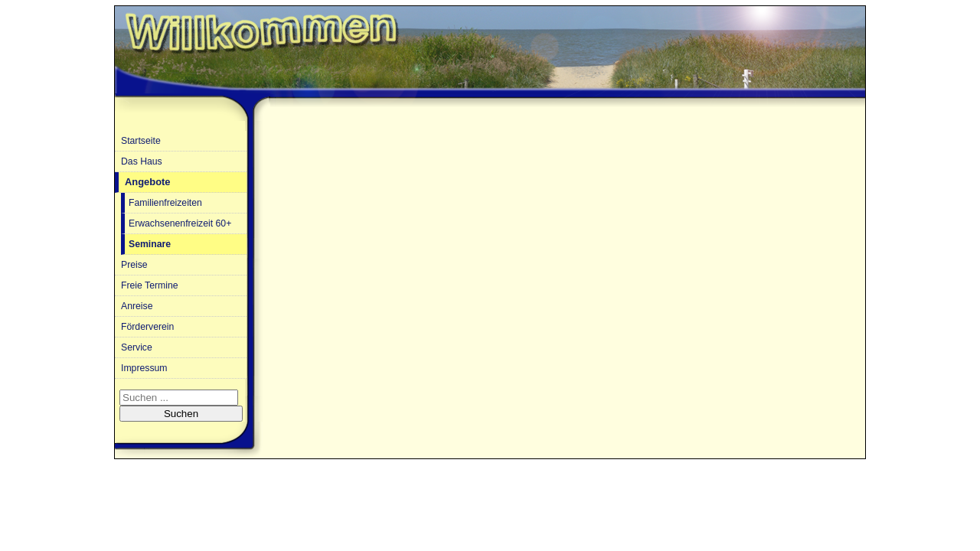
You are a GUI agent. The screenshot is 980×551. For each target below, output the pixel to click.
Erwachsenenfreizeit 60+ (180, 223)
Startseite (141, 141)
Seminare (150, 244)
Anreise (137, 306)
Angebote (148, 182)
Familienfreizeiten (165, 203)
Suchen (181, 414)
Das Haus (142, 161)
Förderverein (147, 327)
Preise (134, 265)
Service (137, 347)
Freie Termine (150, 285)
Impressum (144, 368)
